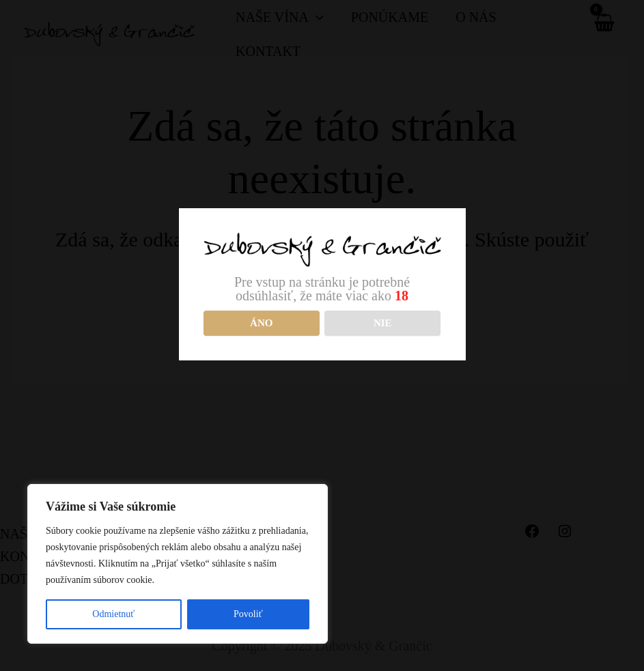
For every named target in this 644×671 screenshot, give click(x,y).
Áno (261, 323)
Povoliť (248, 614)
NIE (383, 323)
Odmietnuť (113, 614)
